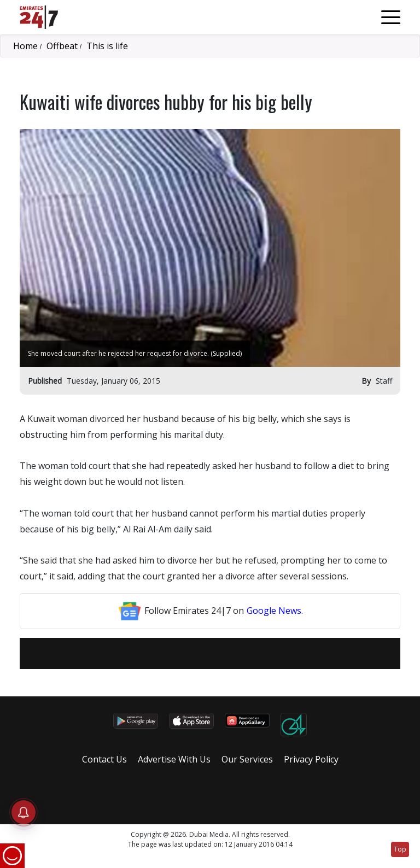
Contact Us (104, 759)
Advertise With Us (174, 759)
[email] (174, 653)
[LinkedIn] (217, 653)
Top (400, 849)
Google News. (275, 611)
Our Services (247, 759)
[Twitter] (203, 653)
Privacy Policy (311, 759)
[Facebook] (189, 653)
